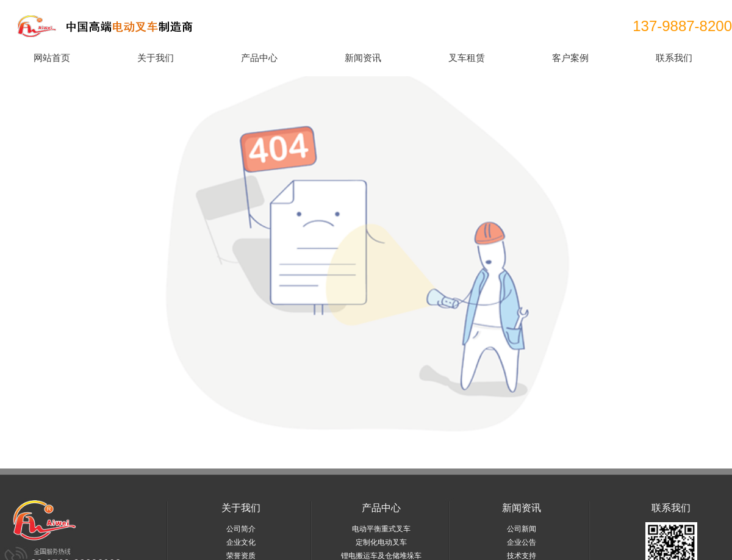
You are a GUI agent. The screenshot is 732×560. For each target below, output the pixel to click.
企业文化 (241, 542)
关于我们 (156, 58)
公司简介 (241, 529)
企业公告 (522, 542)
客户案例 (570, 58)
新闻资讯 (363, 58)
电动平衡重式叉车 (381, 529)
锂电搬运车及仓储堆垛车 (381, 556)
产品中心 (259, 58)
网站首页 (52, 58)
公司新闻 (522, 529)
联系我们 (674, 58)
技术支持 (522, 556)
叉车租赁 (467, 58)
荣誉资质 (241, 556)
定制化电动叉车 (381, 542)
